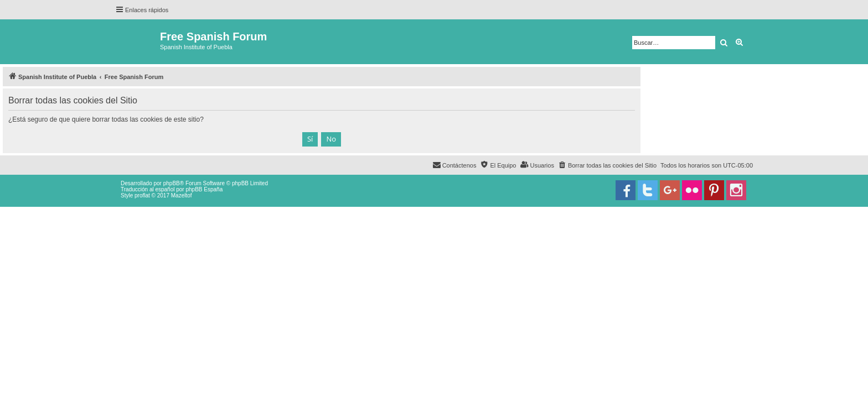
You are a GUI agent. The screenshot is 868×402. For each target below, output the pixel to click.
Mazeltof (182, 195)
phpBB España (204, 189)
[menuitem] (607, 165)
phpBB (172, 183)
